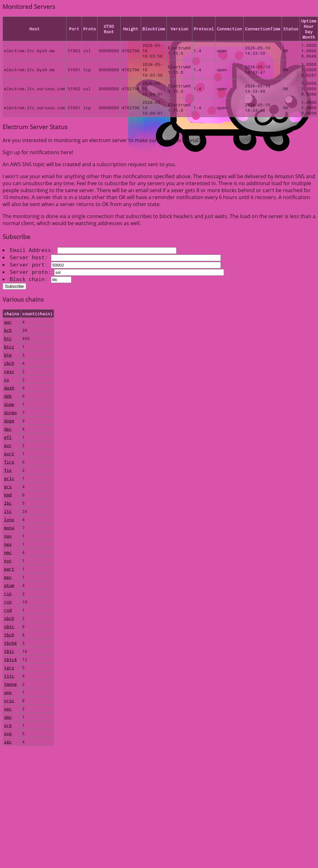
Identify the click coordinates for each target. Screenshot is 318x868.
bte (8, 355)
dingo (10, 412)
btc (8, 338)
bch (8, 330)
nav (8, 536)
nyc (8, 560)
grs (8, 486)
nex (8, 544)
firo (9, 462)
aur (8, 322)
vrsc (9, 700)
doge (9, 421)
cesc (9, 371)
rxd (8, 610)
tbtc (9, 651)
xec (8, 709)
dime (9, 404)
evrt (9, 453)
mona (9, 528)
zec (8, 742)
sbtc (9, 626)
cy (7, 379)
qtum (9, 585)
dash (9, 388)
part (9, 569)
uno (8, 692)
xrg (8, 725)
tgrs (9, 667)
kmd (8, 495)
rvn (8, 602)
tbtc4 (10, 659)
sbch (9, 618)
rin (8, 593)
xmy (8, 717)
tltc (9, 676)
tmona (10, 684)
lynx (9, 519)
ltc (8, 511)
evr (8, 445)
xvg (8, 733)
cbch (9, 363)
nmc (8, 552)
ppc (8, 577)
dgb (8, 396)
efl (8, 437)
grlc (9, 478)
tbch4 (10, 643)
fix (8, 470)
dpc (8, 429)
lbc (8, 503)
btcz (9, 346)
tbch (9, 635)
